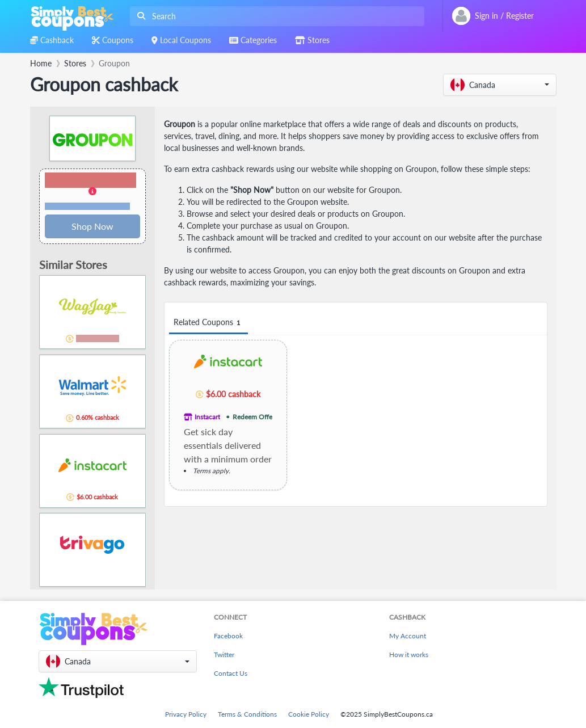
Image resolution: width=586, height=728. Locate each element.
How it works (409, 655)
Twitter (224, 655)
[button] (500, 85)
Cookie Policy (309, 714)
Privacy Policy (186, 714)
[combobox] (275, 16)
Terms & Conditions (247, 714)
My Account (408, 636)
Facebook (228, 636)
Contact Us (231, 673)
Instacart (207, 417)
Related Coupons (208, 323)
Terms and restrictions (87, 206)
